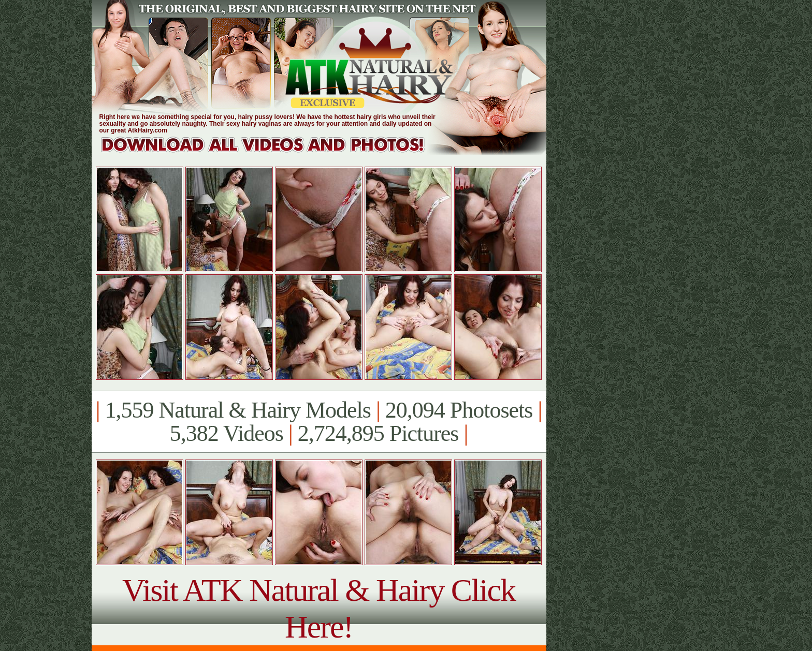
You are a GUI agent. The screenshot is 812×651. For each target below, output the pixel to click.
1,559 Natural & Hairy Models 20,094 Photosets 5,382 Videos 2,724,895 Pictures (319, 422)
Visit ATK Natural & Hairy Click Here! (319, 608)
